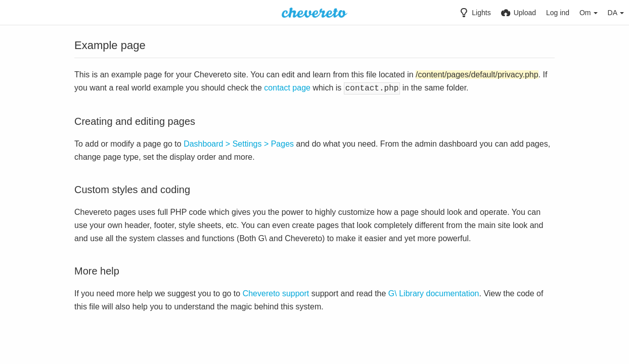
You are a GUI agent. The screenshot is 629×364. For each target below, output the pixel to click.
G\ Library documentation (434, 292)
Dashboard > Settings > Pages (239, 143)
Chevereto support (276, 292)
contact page (287, 88)
